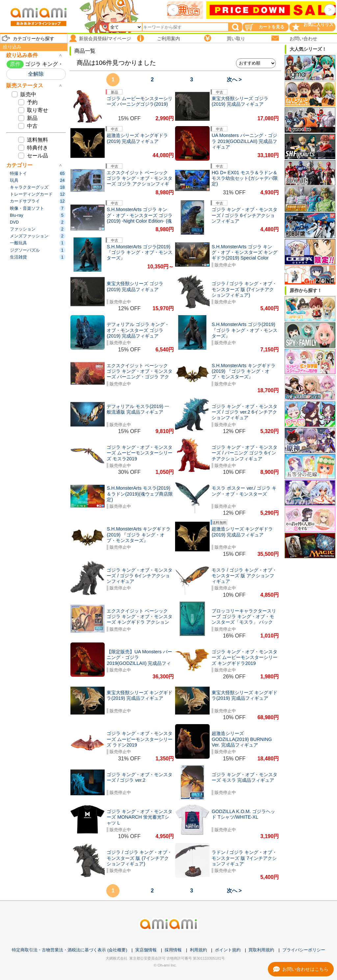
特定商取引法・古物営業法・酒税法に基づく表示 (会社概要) (69, 950)
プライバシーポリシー (304, 950)
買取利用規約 (261, 950)
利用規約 (198, 950)
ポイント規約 (228, 950)
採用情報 (173, 950)
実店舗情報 (146, 950)
